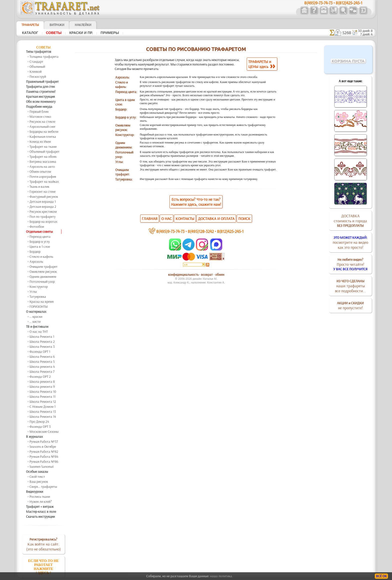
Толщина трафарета (44, 56)
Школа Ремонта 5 (42, 361)
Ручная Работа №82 (44, 451)
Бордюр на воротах (43, 221)
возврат (207, 274)
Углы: (119, 162)
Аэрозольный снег (42, 126)
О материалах (36, 311)
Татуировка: (124, 179)
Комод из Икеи (40, 141)
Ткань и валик (39, 186)
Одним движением (43, 276)
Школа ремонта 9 (42, 386)
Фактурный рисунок (44, 196)
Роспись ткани (40, 496)
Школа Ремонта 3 (42, 346)
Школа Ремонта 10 (43, 391)
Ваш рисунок (39, 481)
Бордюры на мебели (44, 131)
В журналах (34, 436)
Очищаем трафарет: (122, 172)
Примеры (110, 33)
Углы (33, 291)
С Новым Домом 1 (42, 406)
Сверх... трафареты (43, 486)
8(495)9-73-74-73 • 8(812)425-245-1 (333, 3)
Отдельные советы (39, 231)
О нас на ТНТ (39, 331)
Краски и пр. (81, 33)
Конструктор (39, 286)
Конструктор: (125, 135)
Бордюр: (121, 109)
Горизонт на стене (42, 191)
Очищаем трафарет (43, 266)
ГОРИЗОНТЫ (39, 306)
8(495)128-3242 (201, 231)
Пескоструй (38, 76)
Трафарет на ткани (43, 146)
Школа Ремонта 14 (43, 416)
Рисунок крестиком (43, 211)
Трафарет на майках (44, 181)
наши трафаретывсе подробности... (350, 286)
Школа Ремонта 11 (42, 396)
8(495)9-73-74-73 (170, 231)
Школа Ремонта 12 (43, 401)
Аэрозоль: (122, 77)
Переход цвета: (126, 92)
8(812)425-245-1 (230, 231)
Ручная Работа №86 (44, 461)
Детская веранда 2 (43, 206)
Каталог (30, 33)
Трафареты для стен (40, 86)
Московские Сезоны (44, 431)
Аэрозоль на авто (42, 166)
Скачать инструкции (40, 516)
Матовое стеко (40, 116)
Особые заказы (37, 471)
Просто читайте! (350, 264)
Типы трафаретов (39, 51)
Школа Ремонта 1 (42, 336)
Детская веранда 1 (43, 201)
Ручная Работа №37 (44, 441)
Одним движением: (124, 145)
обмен (220, 274)
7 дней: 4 (366, 34)
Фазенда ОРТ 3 (40, 426)
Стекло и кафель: (121, 84)
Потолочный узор (42, 281)
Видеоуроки (34, 491)
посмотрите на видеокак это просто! (350, 242)
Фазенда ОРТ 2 (40, 376)
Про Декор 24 (39, 421)
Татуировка (38, 296)
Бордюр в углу (40, 241)
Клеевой (35, 71)
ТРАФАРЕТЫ (30, 25)
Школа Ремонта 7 (42, 371)
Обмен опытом (40, 171)
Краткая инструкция (40, 96)
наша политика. (221, 576)
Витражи (57, 25)
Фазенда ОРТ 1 (40, 351)
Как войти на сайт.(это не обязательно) (43, 544)
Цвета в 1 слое (40, 246)
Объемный (37, 66)
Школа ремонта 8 (42, 381)
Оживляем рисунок (43, 271)
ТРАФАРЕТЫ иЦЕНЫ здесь (262, 64)
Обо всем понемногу (41, 101)
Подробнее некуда (39, 106)
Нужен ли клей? (41, 501)
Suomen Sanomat (42, 466)
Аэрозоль (36, 261)
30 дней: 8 (365, 31)
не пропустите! (350, 305)
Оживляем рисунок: (123, 127)
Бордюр (35, 251)
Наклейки (83, 25)
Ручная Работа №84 (44, 456)
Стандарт (36, 61)
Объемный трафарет (44, 151)
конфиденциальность (183, 274)
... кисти (35, 321)
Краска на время (41, 301)
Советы (54, 33)
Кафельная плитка (43, 136)
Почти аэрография (43, 176)
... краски (36, 316)
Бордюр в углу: (126, 117)
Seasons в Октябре (43, 446)
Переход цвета (40, 236)
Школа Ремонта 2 (42, 341)
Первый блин (39, 111)
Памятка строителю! (41, 91)
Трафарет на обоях (43, 156)
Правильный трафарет (42, 81)
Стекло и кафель (41, 256)
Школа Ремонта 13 (43, 411)
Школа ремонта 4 (42, 366)
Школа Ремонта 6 (42, 356)
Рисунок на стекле (42, 121)
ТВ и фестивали (37, 326)
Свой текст (37, 476)
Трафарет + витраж (40, 506)
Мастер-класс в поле (41, 511)
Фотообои (37, 226)
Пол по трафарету (42, 216)
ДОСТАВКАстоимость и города (350, 220)
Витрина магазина (43, 161)
